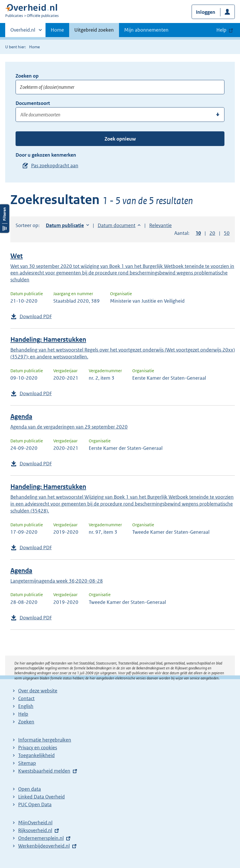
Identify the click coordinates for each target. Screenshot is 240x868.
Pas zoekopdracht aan (55, 166)
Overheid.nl (23, 32)
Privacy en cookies (38, 748)
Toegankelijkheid (36, 755)
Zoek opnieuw (120, 139)
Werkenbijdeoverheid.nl (44, 846)
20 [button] (212, 233)
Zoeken (26, 722)
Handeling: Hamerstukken (48, 340)
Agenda (21, 417)
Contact (26, 698)
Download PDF (36, 316)
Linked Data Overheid (41, 797)
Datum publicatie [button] (65, 225)
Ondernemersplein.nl (41, 838)
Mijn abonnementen (146, 30)
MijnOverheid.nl (35, 823)
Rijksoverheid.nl (35, 830)
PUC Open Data (35, 804)
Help (23, 714)
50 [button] (227, 233)
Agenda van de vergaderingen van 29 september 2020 (69, 427)
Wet (17, 256)
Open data (30, 789)
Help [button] (221, 30)
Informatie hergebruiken (45, 740)
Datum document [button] (117, 225)
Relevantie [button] (160, 225)
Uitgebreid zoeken (94, 30)
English (26, 706)
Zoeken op (27, 76)
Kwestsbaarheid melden (44, 771)
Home (57, 30)
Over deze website (38, 691)
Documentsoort (33, 103)
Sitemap (27, 763)
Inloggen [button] (206, 12)
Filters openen (5, 219)
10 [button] (198, 233)
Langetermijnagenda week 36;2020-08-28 (57, 581)
